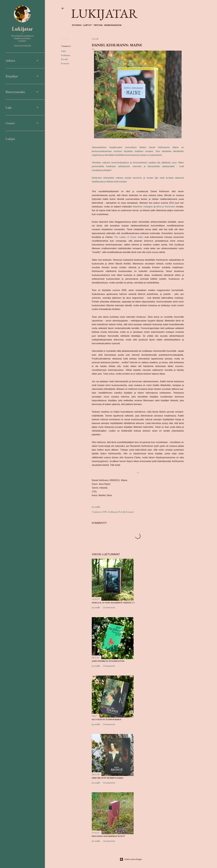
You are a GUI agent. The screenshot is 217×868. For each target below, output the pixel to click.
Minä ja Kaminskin (166, 207)
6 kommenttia (109, 783)
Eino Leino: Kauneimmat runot (108, 836)
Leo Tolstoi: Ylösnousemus (106, 719)
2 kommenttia (109, 607)
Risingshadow (112, 25)
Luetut (86, 25)
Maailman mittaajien (143, 207)
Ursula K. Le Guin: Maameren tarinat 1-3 (113, 603)
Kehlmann (66, 55)
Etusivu (76, 25)
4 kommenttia (109, 841)
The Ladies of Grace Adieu (129, 237)
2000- (64, 51)
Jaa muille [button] (65, 39)
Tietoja (97, 25)
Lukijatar (104, 13)
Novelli (64, 59)
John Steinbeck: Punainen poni (108, 661)
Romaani (65, 63)
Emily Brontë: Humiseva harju (108, 778)
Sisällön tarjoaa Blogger (131, 859)
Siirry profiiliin (22, 46)
